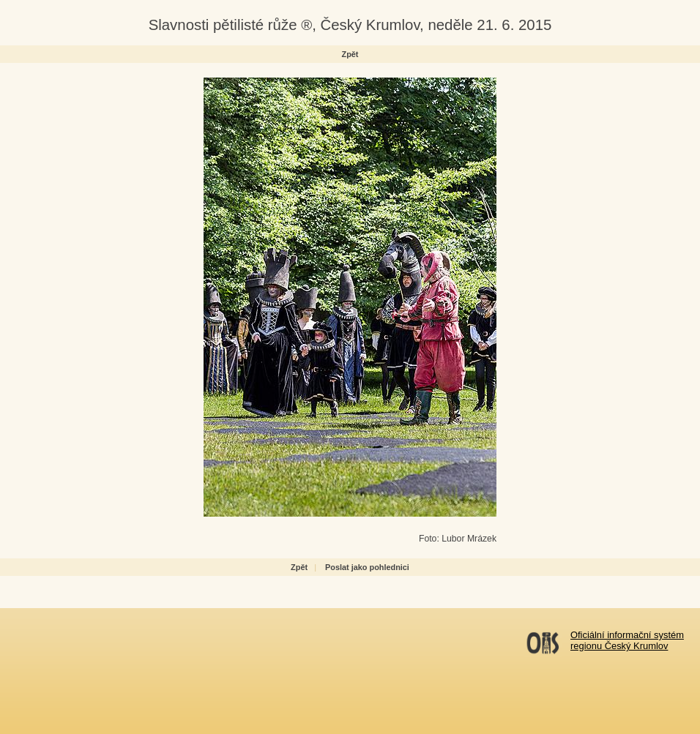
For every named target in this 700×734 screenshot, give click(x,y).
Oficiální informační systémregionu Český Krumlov (627, 640)
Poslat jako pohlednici (367, 567)
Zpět (350, 54)
